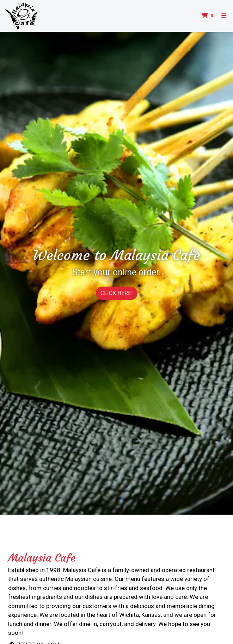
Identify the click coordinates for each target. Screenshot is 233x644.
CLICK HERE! (117, 293)
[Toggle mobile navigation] (224, 16)
